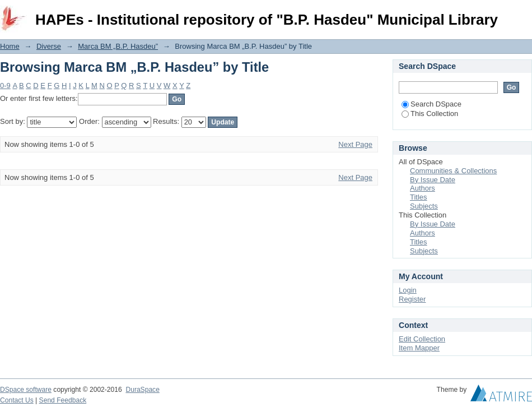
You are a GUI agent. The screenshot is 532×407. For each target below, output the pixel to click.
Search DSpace (431, 104)
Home (10, 46)
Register (412, 299)
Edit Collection (422, 339)
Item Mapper (419, 348)
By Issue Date (433, 180)
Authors (423, 188)
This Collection (430, 114)
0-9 (5, 85)
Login (523, 14)
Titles (419, 197)
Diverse (49, 46)
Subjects (424, 206)
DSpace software (26, 390)
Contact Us (17, 400)
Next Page (355, 144)
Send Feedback (63, 400)
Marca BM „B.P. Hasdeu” (118, 46)
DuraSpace (142, 390)
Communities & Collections (453, 171)
